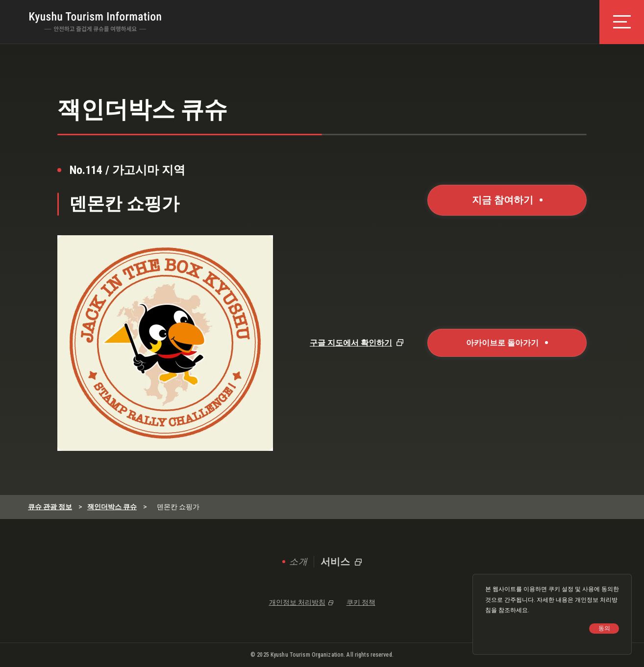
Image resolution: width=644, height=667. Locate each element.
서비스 (335, 562)
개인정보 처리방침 (297, 602)
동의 (604, 628)
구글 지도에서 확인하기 (351, 343)
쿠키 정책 (361, 602)
